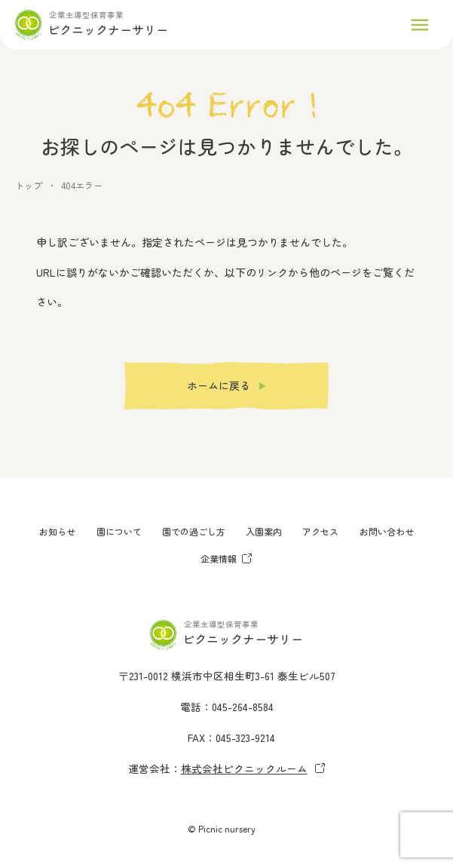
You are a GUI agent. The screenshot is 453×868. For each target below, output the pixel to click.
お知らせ (57, 531)
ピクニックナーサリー (108, 29)
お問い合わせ (387, 531)
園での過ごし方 (194, 531)
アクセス (320, 531)
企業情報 (226, 558)
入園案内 (264, 531)
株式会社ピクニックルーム (253, 768)
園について (119, 531)
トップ (29, 185)
